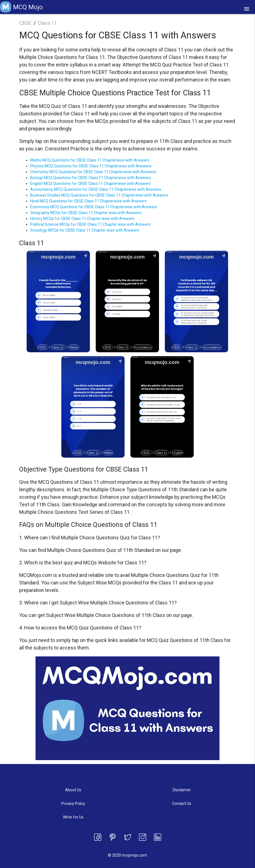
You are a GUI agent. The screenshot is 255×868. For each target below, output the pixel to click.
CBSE (25, 23)
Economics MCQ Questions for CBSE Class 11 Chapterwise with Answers (94, 207)
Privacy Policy (73, 803)
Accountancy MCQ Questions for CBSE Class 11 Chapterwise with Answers (96, 189)
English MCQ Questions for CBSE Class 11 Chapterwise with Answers (90, 183)
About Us (73, 790)
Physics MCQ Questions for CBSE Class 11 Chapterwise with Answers (91, 166)
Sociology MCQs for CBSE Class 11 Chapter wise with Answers (85, 230)
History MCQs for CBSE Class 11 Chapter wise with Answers (82, 219)
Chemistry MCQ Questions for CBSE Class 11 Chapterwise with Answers (93, 172)
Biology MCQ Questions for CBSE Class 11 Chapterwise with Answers (91, 178)
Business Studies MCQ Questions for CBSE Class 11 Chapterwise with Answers (99, 195)
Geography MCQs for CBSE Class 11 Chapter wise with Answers (86, 213)
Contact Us (182, 803)
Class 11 (47, 23)
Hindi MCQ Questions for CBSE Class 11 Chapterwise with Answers (89, 201)
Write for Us (73, 817)
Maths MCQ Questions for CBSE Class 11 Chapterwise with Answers (90, 160)
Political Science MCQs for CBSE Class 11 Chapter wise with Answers (90, 224)
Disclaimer (182, 790)
